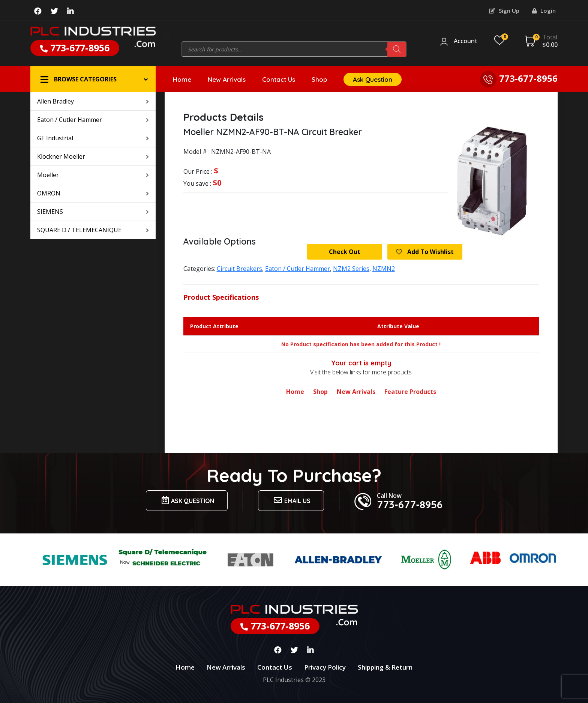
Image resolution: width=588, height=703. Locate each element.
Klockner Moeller (93, 156)
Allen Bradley (93, 101)
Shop (319, 79)
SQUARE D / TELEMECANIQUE (93, 230)
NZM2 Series (351, 269)
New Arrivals (227, 79)
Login (544, 11)
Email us (291, 500)
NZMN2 (384, 269)
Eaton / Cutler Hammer (93, 120)
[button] (93, 79)
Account (466, 41)
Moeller (93, 175)
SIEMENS (93, 212)
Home (182, 79)
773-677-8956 (75, 48)
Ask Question (373, 79)
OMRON (93, 193)
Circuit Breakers (239, 269)
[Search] (397, 49)
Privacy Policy (325, 667)
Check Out (345, 252)
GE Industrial (93, 138)
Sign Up (504, 11)
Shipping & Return (385, 667)
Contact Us (279, 79)
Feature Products (410, 392)
